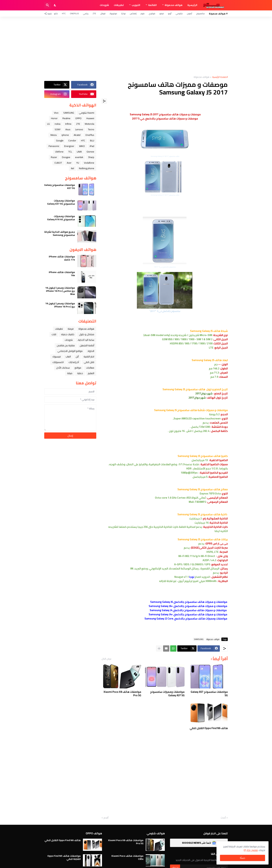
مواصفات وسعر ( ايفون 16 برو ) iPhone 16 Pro (60, 305)
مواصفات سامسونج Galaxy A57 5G (209, 694)
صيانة (70, 373)
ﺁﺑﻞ (77, 357)
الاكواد (91, 351)
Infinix (68, 124)
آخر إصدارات (74, 362)
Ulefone (59, 152)
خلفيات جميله (68, 334)
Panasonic (54, 146)
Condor (72, 140)
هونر (143, 13)
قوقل (103, 13)
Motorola (90, 124)
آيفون (189, 13)
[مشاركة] (104, 101)
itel (73, 168)
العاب (68, 357)
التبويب (136, 5)
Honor (54, 118)
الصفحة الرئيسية (220, 77)
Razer (54, 157)
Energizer (69, 146)
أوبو (170, 13)
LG (48, 124)
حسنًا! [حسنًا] (243, 858)
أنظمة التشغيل (87, 345)
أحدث (223, 818)
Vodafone (89, 163)
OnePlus (74, 13)
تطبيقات (119, 5)
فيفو (162, 13)
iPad (92, 146)
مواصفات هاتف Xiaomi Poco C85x (127, 857)
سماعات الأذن (63, 368)
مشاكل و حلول (87, 334)
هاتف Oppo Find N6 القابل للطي (209, 728)
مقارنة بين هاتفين (66, 345)
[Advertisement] (136, 46)
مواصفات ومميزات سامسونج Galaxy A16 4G (61, 218)
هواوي (152, 13)
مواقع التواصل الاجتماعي (70, 351)
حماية (80, 373)
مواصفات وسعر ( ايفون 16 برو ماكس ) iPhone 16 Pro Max (60, 291)
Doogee (66, 157)
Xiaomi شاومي (87, 113)
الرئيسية (192, 5)
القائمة (152, 5)
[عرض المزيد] (159, 648)
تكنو (56, 13)
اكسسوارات (58, 362)
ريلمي (86, 13)
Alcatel (77, 135)
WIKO (82, 146)
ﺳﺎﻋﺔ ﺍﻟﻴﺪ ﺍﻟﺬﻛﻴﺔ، (86, 340)
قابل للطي (89, 362)
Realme (66, 118)
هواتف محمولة (174, 5)
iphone (65, 135)
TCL (70, 152)
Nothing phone (87, 168)
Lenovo (79, 129)
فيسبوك (57, 357)
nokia (58, 124)
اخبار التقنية (89, 357)
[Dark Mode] (55, 5)
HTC (64, 13)
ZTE (94, 13)
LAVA (79, 152)
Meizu (54, 135)
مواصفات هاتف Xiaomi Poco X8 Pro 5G (122, 694)
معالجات (90, 368)
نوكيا (123, 13)
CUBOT (58, 163)
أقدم (106, 818)
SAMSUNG (199, 639)
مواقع (78, 368)
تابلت (54, 334)
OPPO (78, 118)
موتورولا (113, 13)
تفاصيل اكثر (252, 850)
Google (60, 140)
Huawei (90, 118)
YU (78, 163)
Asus (68, 129)
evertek (79, 157)
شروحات (104, 5)
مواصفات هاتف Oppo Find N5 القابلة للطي (64, 857)
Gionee (90, 152)
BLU (92, 140)
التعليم (91, 373)
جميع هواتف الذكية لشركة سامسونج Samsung (60, 233)
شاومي (179, 13)
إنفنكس (133, 13)
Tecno (91, 129)
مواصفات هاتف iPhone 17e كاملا (62, 258)
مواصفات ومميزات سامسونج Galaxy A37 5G (167, 694)
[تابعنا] (49, 14)
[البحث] (48, 5)
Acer (69, 163)
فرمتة (71, 329)
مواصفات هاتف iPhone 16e (62, 274)
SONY (58, 129)
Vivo (56, 113)
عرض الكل (107, 659)
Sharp (91, 157)
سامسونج (200, 13)
